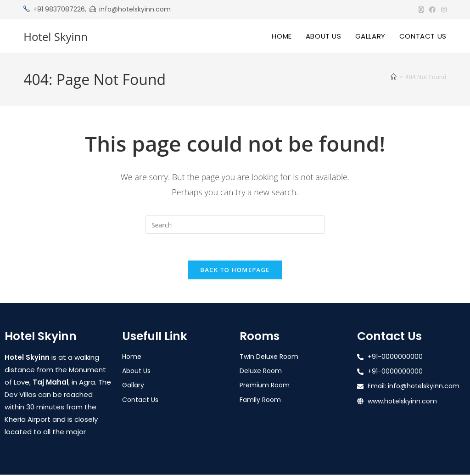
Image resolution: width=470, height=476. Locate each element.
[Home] (394, 77)
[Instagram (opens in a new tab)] (442, 10)
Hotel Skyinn (56, 37)
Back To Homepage (235, 271)
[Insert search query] (235, 225)
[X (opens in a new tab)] (421, 10)
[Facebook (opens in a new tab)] (432, 10)
